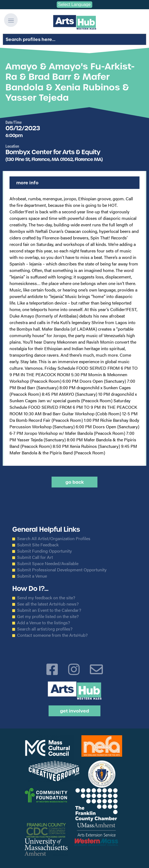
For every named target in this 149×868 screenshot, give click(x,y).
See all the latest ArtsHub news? (48, 604)
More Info (27, 183)
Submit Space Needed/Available (48, 563)
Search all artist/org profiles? (45, 629)
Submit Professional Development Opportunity (62, 570)
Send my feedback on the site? (46, 598)
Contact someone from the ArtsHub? (52, 635)
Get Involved (74, 711)
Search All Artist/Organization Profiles (54, 538)
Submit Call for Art (35, 557)
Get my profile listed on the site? (48, 616)
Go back (75, 482)
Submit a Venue (32, 576)
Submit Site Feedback (38, 545)
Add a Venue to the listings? (44, 623)
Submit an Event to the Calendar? (49, 610)
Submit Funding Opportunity (45, 551)
